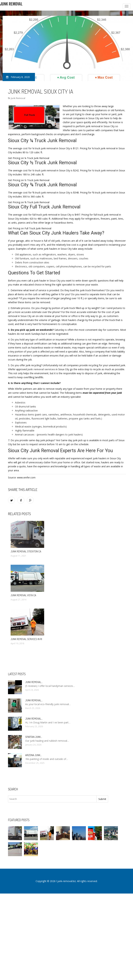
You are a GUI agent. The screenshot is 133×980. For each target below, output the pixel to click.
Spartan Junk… (34, 737)
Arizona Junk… (33, 755)
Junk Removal (18, 98)
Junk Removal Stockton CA (26, 551)
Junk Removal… (34, 682)
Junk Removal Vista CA (23, 595)
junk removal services (41, 369)
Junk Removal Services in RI (26, 639)
